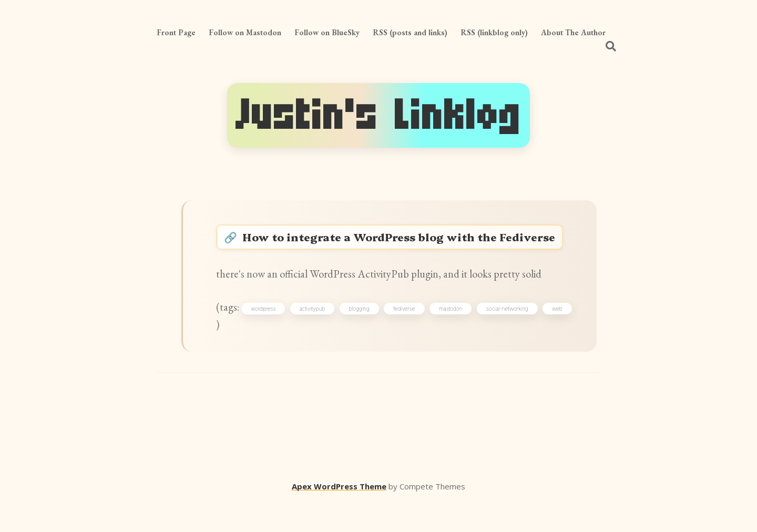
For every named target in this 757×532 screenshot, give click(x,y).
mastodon (478, 336)
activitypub (326, 336)
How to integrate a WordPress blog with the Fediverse (406, 249)
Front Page (176, 32)
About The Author (573, 32)
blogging (377, 336)
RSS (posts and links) (410, 32)
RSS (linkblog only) (494, 32)
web (233, 354)
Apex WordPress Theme (339, 517)
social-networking (539, 336)
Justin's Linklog (378, 115)
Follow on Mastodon (245, 32)
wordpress (272, 336)
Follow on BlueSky (327, 32)
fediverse (427, 336)
